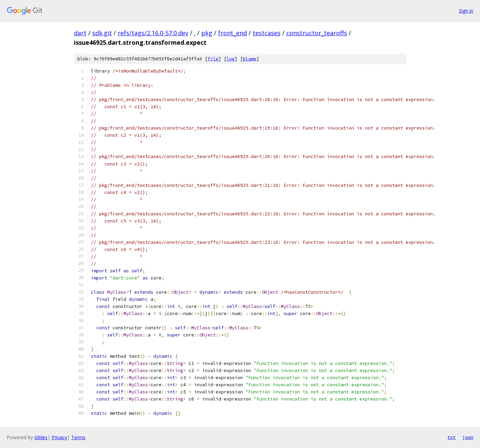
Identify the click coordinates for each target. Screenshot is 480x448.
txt (452, 437)
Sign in (466, 11)
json (468, 437)
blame (250, 59)
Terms (78, 437)
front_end (233, 33)
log (231, 59)
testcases (267, 33)
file (213, 59)
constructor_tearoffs (317, 33)
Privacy (59, 437)
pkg (207, 33)
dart (80, 33)
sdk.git (102, 33)
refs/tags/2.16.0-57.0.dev (153, 33)
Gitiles (41, 437)
